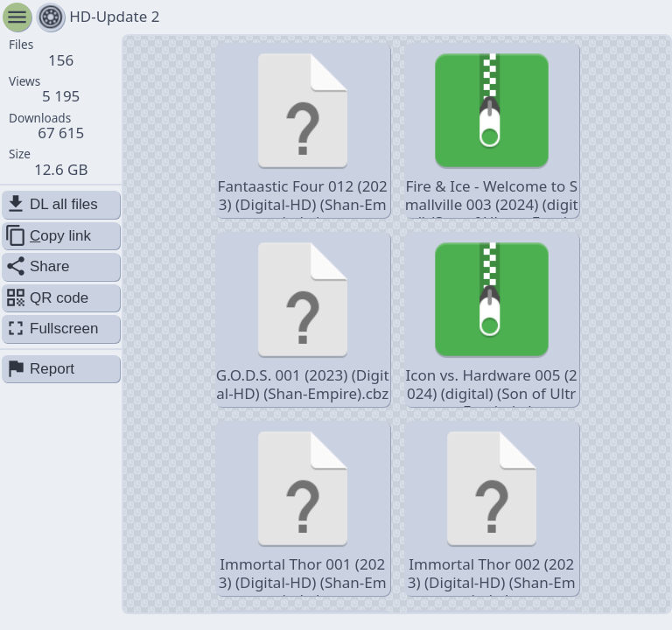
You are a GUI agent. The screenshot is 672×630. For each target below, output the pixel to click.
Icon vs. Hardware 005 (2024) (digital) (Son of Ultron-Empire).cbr (492, 321)
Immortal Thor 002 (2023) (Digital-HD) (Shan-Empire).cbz (492, 510)
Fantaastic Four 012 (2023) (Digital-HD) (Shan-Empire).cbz (303, 132)
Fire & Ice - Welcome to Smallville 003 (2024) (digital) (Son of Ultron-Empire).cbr (492, 132)
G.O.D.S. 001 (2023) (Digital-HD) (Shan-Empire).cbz (303, 318)
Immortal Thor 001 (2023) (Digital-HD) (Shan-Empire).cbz (303, 510)
